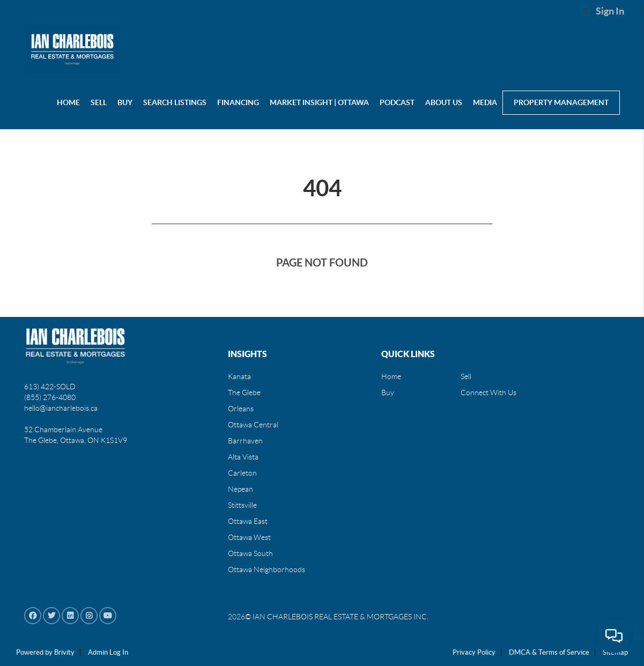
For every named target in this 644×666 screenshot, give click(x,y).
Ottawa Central (253, 425)
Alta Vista (243, 457)
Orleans (241, 409)
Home (391, 376)
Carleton (242, 473)
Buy (388, 393)
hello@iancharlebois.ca (61, 408)
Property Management (561, 102)
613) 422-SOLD (50, 387)
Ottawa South (250, 553)
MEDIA (485, 102)
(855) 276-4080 (50, 397)
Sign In (602, 11)
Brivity (64, 652)
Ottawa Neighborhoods (267, 569)
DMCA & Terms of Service (549, 652)
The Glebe (244, 393)
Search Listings (175, 102)
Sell (466, 376)
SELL (99, 102)
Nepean (240, 489)
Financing (238, 102)
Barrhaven (245, 441)
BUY (125, 102)
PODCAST (397, 102)
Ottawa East (248, 521)
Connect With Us (488, 393)
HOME (68, 102)
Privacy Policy (474, 652)
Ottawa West (249, 537)
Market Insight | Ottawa (319, 102)
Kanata (239, 376)
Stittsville (242, 505)
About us (444, 102)
